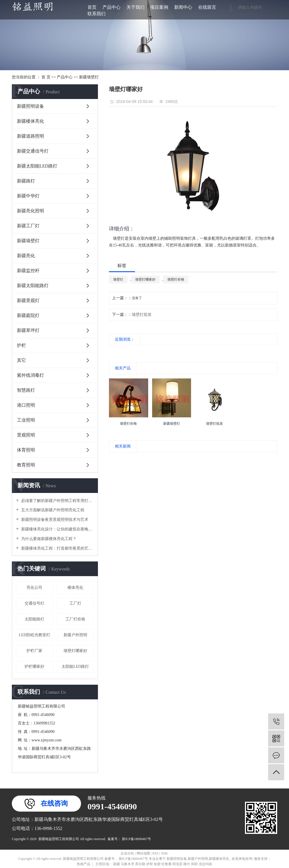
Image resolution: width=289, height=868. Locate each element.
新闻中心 (183, 7)
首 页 (46, 77)
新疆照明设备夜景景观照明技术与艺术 (54, 520)
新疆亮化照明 (30, 211)
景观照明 (26, 435)
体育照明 (26, 450)
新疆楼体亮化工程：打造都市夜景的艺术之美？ (57, 548)
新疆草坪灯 (28, 330)
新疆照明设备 (30, 106)
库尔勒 (141, 864)
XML (165, 853)
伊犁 (150, 864)
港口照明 (26, 405)
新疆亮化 (26, 256)
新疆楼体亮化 (30, 121)
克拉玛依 (205, 864)
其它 (21, 360)
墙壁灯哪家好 (75, 651)
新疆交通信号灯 (33, 151)
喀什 (187, 864)
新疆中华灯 (28, 196)
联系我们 (97, 14)
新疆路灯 (26, 181)
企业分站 (127, 853)
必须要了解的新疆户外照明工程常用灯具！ (57, 501)
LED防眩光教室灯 (35, 635)
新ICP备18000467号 (136, 839)
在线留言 (207, 7)
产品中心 (111, 7)
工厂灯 (75, 603)
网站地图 (144, 853)
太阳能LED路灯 (75, 667)
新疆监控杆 (28, 271)
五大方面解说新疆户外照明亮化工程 (52, 510)
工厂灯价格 (75, 619)
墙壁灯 (118, 279)
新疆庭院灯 (28, 315)
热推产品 (84, 864)
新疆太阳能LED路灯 (37, 166)
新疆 (117, 864)
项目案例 (159, 7)
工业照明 (26, 420)
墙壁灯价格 (176, 279)
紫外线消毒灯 (30, 375)
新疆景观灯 (28, 300)
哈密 (158, 864)
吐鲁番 (167, 864)
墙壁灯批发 (142, 315)
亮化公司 (34, 588)
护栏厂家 (34, 651)
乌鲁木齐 (128, 864)
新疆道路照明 (30, 136)
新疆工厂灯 (28, 226)
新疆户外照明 (75, 635)
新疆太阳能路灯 (33, 286)
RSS (155, 853)
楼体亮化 (75, 588)
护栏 (21, 345)
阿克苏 (178, 864)
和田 (195, 864)
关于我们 (135, 7)
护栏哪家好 (34, 667)
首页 (92, 7)
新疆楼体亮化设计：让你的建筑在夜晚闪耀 (57, 529)
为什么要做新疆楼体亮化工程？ (48, 539)
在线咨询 (54, 803)
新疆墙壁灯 (89, 77)
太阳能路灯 (34, 619)
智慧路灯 (26, 390)
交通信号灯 (34, 603)
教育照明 (26, 465)
